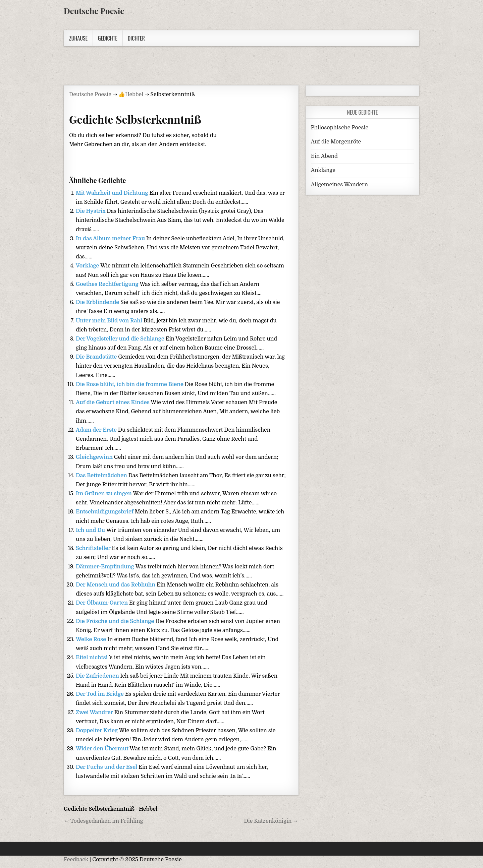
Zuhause (78, 38)
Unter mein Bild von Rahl (110, 321)
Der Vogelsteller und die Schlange (121, 339)
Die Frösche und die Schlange (116, 621)
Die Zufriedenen (98, 676)
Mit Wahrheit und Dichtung (113, 193)
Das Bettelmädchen (102, 476)
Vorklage (88, 266)
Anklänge (323, 170)
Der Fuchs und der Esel (107, 767)
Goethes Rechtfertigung (108, 284)
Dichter (136, 38)
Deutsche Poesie (94, 11)
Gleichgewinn (95, 457)
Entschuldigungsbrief (105, 512)
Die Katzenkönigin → (271, 821)
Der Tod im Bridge (100, 694)
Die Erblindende (98, 302)
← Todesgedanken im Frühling (103, 821)
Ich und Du (91, 530)
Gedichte (108, 38)
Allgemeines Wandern (339, 185)
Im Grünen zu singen (104, 494)
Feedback (76, 860)
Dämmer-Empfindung (106, 567)
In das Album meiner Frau (111, 239)
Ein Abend (324, 156)
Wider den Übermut (103, 749)
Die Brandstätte (97, 357)
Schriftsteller (94, 548)
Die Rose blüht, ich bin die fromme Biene (130, 384)
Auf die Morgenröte (336, 142)
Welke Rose (92, 639)
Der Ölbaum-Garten (102, 603)
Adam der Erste (97, 430)
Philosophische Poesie (340, 128)
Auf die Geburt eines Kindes (113, 402)
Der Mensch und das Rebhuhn (116, 585)
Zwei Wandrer (95, 712)
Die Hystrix (91, 211)
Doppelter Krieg (97, 731)
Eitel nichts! (92, 658)
